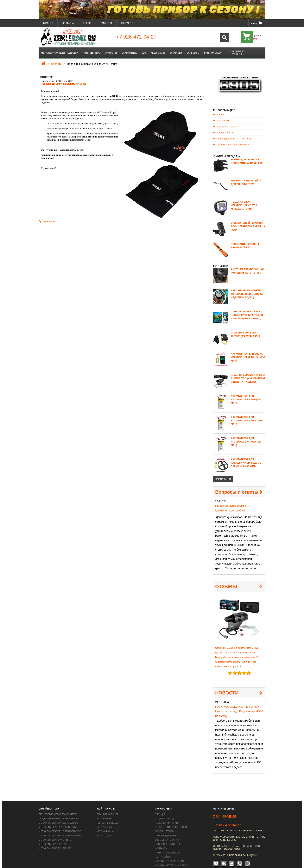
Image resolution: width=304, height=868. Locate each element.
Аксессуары (158, 53)
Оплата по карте (224, 127)
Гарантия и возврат (226, 121)
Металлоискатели (53, 53)
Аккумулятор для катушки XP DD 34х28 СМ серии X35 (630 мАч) (246, 457)
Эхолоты (111, 53)
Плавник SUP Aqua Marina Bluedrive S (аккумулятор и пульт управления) (248, 373)
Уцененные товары (237, 53)
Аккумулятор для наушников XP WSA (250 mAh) (246, 436)
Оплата (87, 23)
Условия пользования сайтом (231, 139)
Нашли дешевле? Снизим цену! (232, 133)
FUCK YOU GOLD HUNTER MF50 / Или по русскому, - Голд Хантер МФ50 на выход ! (239, 706)
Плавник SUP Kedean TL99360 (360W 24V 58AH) (245, 329)
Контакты (127, 23)
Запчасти (176, 53)
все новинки (223, 473)
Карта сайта (222, 115)
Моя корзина (105, 826)
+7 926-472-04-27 (227, 819)
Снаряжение (129, 53)
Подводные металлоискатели (58, 813)
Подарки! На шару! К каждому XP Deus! (63, 84)
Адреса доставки (108, 817)
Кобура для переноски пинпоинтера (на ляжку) (247, 156)
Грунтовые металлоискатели (58, 809)
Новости (56, 64)
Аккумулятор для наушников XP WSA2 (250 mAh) (247, 415)
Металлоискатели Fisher (55, 843)
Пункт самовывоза (167, 847)
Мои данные (105, 821)
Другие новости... (48, 221)
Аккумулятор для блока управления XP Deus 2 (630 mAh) (248, 351)
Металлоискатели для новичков (60, 826)
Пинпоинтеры (92, 53)
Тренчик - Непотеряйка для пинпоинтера (246, 177)
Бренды (160, 809)
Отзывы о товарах (167, 834)
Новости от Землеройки (171, 821)
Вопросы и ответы (237, 486)
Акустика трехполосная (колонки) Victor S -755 (247, 265)
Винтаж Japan (213, 53)
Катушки (73, 53)
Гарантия (106, 23)
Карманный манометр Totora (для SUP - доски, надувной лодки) (247, 288)
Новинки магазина (167, 817)
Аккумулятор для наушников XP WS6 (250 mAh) (246, 394)
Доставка (68, 23)
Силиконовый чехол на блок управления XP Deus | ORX (248, 221)
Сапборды (193, 53)
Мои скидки (104, 830)
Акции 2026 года (165, 813)
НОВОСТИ (227, 687)
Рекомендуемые (166, 830)
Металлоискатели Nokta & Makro (60, 830)
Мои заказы (104, 813)
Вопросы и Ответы (167, 838)
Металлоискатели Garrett (56, 834)
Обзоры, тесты (165, 826)
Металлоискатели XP (52, 838)
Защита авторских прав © (172, 860)
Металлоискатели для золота (58, 817)
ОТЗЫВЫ (226, 581)
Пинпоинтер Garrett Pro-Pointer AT (245, 240)
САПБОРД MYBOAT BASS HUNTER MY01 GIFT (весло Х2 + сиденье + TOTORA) (247, 309)
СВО (144, 53)
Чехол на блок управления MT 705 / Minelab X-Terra (244, 199)
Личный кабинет (108, 809)
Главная (48, 23)
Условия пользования (170, 855)
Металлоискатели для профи (58, 821)
